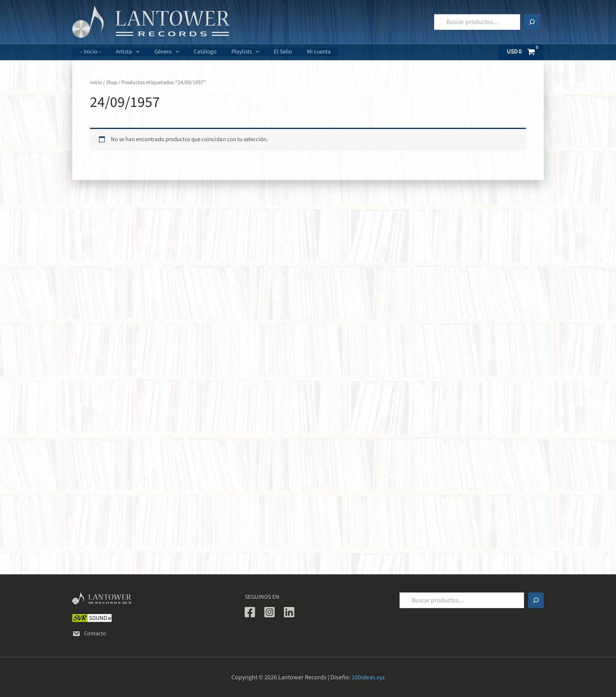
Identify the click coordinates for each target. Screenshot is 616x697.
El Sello (267, 52)
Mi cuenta (300, 52)
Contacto (90, 634)
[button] (131, 52)
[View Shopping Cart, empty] (521, 52)
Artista (123, 52)
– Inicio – (89, 52)
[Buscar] (532, 22)
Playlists (232, 52)
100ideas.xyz (368, 677)
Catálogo (195, 52)
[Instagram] (269, 612)
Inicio (96, 83)
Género (159, 52)
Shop (112, 83)
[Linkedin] (289, 612)
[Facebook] (250, 612)
